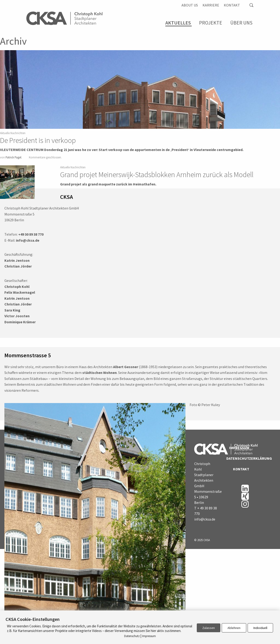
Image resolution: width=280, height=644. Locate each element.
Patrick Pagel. (14, 157)
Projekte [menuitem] (211, 23)
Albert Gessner (126, 367)
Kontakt (232, 5)
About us (190, 5)
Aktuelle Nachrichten (13, 133)
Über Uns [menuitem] (241, 23)
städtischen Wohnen (100, 373)
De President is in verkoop (38, 140)
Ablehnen (234, 628)
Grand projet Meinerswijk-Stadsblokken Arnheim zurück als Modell (157, 175)
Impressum (239, 448)
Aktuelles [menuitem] (178, 23)
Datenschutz (132, 636)
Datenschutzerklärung (238, 458)
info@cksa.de (205, 519)
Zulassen (209, 628)
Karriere (211, 5)
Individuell (260, 628)
